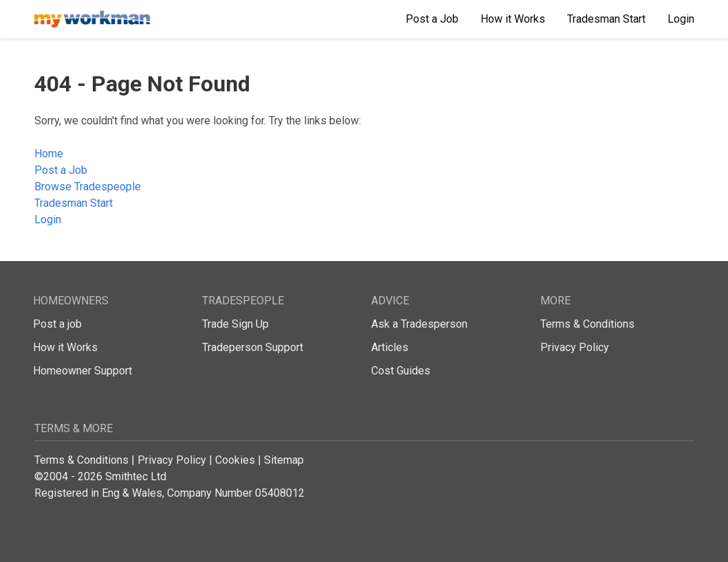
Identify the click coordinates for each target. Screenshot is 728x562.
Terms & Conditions (587, 324)
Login (48, 220)
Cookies (235, 460)
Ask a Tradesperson (419, 324)
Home (49, 154)
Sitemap (284, 460)
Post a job (57, 324)
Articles (390, 347)
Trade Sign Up (235, 324)
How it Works (65, 347)
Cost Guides (401, 371)
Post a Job (61, 170)
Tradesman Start (74, 203)
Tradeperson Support (253, 347)
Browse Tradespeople (88, 187)
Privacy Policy (575, 347)
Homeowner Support (82, 371)
